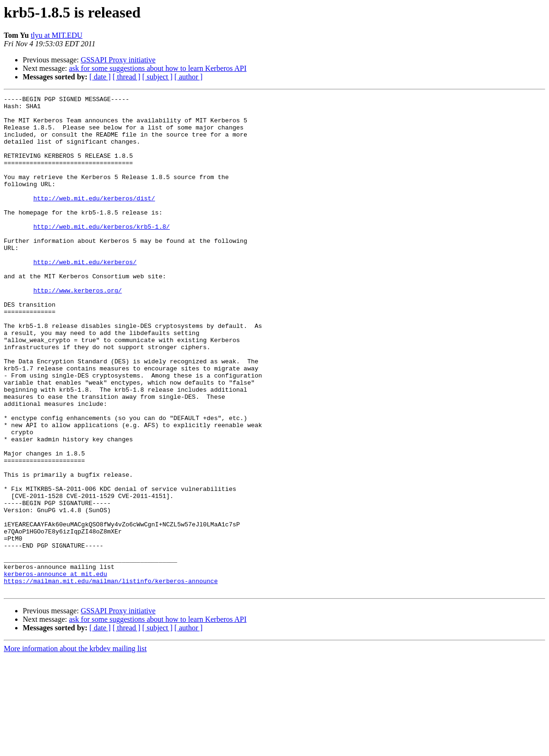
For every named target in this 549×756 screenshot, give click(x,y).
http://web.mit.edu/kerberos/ (85, 296)
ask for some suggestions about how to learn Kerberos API (158, 68)
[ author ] (189, 77)
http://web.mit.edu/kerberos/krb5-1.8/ (101, 253)
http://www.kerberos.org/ (77, 330)
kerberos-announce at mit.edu (55, 670)
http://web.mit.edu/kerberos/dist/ (94, 219)
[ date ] (100, 77)
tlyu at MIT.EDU (57, 35)
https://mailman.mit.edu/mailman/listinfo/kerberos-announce (111, 679)
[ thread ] (126, 77)
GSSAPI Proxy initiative (118, 60)
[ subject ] (157, 77)
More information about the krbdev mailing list (75, 748)
